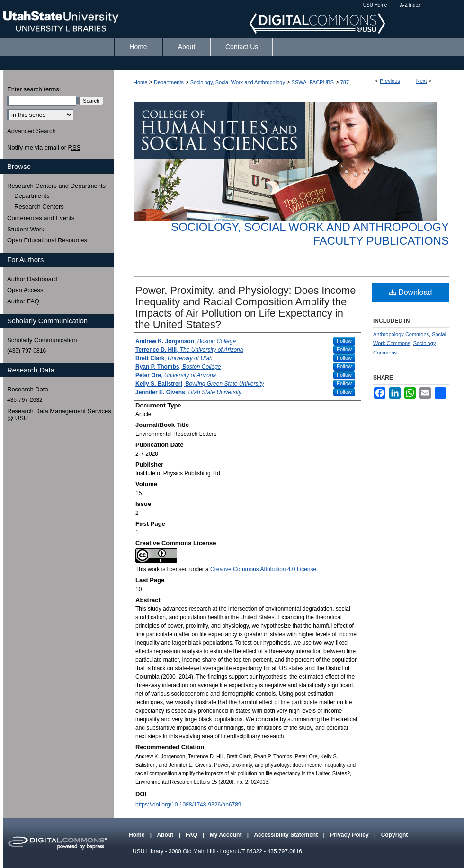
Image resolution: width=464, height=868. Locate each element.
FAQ (192, 835)
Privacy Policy (350, 835)
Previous (390, 81)
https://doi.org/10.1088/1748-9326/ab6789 (188, 805)
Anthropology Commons (401, 334)
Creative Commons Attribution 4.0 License (263, 569)
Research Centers (39, 207)
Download (411, 292)
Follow (344, 341)
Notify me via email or (44, 148)
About (166, 835)
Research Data (28, 389)
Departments (169, 82)
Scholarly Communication (42, 340)
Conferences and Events (41, 218)
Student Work (26, 229)
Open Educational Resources (47, 240)
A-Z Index (410, 5)
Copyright (395, 835)
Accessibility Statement (286, 835)
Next (422, 81)
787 (345, 82)
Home (140, 82)
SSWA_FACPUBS (313, 82)
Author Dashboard (32, 279)
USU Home (375, 5)
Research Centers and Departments (56, 186)
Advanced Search (31, 131)
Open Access (25, 290)
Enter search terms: (34, 89)
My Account (227, 835)
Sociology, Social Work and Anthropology (238, 82)
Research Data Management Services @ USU (59, 415)
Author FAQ (23, 301)
